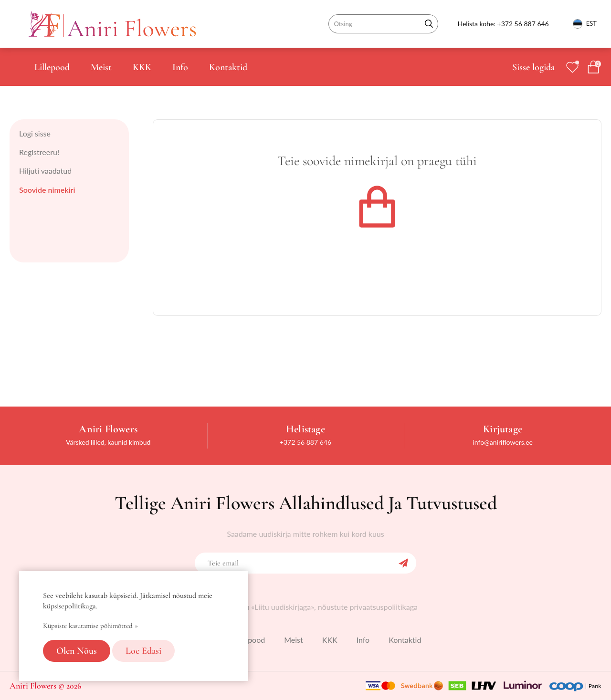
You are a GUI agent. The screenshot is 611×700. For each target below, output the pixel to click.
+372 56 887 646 (523, 24)
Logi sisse (35, 133)
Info (180, 67)
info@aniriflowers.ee (503, 442)
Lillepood (52, 67)
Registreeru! (39, 152)
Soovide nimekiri (47, 190)
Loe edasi (143, 651)
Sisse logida (533, 67)
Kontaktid (228, 67)
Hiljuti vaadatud (45, 171)
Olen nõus (77, 651)
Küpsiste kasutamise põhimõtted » (90, 626)
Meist (101, 67)
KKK (142, 67)
